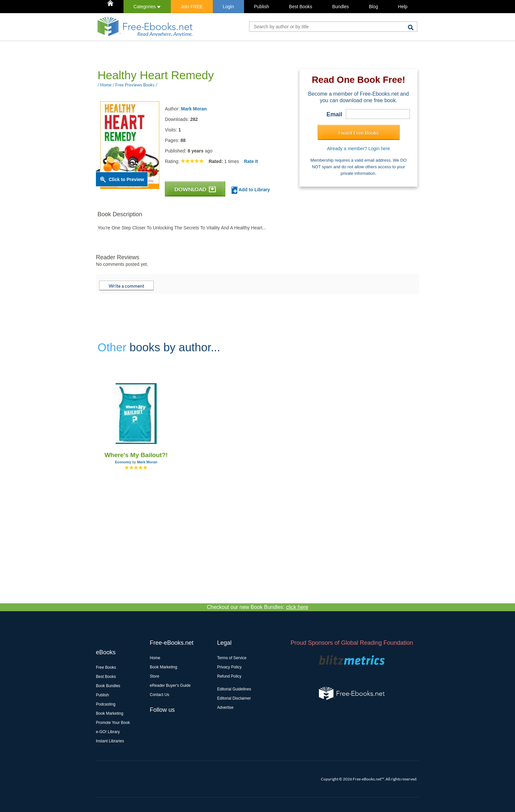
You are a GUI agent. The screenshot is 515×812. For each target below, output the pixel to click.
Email (334, 114)
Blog (373, 7)
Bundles (340, 7)
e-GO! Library (108, 732)
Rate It (251, 161)
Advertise (225, 708)
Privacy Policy (229, 667)
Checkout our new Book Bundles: (258, 607)
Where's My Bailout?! (136, 455)
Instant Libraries (110, 741)
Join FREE (192, 7)
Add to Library (251, 190)
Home (155, 658)
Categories (147, 7)
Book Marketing (110, 713)
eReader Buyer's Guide (170, 685)
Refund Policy (229, 676)
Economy (123, 462)
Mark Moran (194, 109)
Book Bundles (108, 686)
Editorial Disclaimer (234, 698)
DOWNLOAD (195, 189)
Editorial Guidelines (234, 689)
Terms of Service (232, 658)
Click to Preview (126, 179)
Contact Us (159, 695)
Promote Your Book (113, 723)
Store (155, 676)
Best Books (301, 7)
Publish (261, 7)
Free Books (106, 667)
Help (403, 7)
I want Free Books (358, 133)
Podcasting (106, 704)
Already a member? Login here (358, 149)
